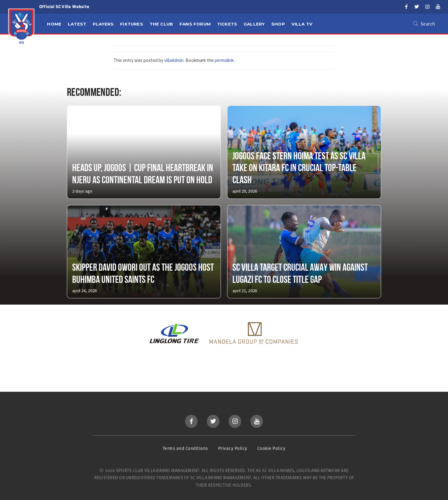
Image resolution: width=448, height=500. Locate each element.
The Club (161, 24)
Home (54, 24)
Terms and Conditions (185, 448)
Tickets (227, 24)
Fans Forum (195, 24)
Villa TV (302, 24)
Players (103, 24)
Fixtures (132, 24)
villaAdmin (174, 60)
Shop (278, 24)
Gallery (254, 24)
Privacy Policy (233, 448)
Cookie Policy (271, 448)
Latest (77, 24)
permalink (224, 60)
